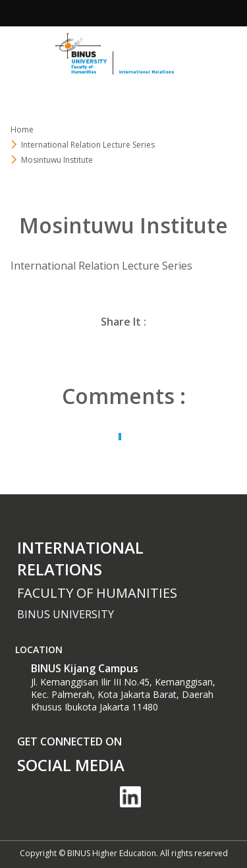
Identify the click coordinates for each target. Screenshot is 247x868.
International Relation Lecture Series (88, 145)
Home (22, 130)
